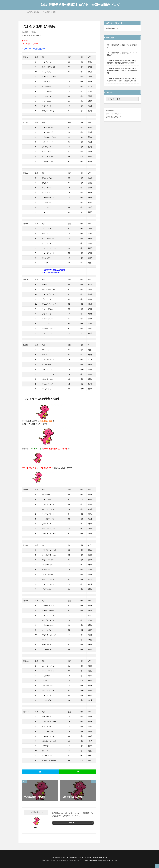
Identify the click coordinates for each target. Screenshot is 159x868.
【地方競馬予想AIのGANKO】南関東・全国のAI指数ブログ (79, 5)
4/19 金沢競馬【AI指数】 (49, 12)
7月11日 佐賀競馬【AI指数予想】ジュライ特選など (122, 54)
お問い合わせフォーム (114, 28)
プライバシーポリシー (114, 114)
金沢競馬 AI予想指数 (33, 12)
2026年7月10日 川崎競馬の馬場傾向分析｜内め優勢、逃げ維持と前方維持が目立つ (122, 62)
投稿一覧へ (72, 823)
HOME (22, 12)
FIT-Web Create (92, 860)
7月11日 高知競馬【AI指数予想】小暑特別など (122, 46)
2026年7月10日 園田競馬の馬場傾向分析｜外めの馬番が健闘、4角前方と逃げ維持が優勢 (122, 71)
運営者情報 (110, 111)
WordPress (113, 860)
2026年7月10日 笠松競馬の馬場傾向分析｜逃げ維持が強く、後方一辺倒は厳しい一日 (122, 80)
